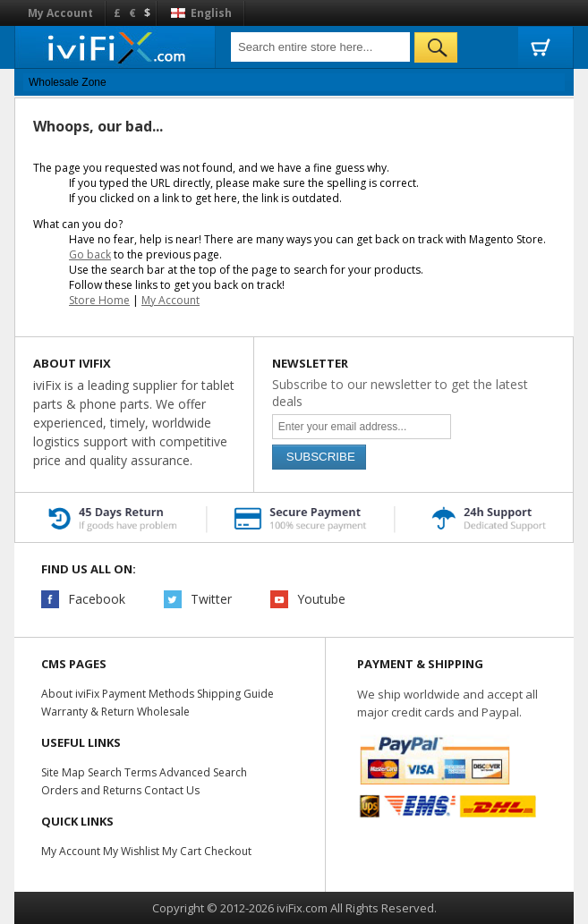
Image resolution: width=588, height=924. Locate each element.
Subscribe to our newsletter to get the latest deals (400, 393)
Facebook (97, 599)
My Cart (179, 851)
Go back (90, 254)
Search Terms (121, 772)
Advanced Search (202, 772)
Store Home (99, 300)
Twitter (211, 599)
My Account (60, 13)
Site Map (63, 772)
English (201, 13)
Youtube (321, 599)
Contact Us (172, 790)
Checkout (225, 851)
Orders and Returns (91, 790)
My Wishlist (130, 851)
